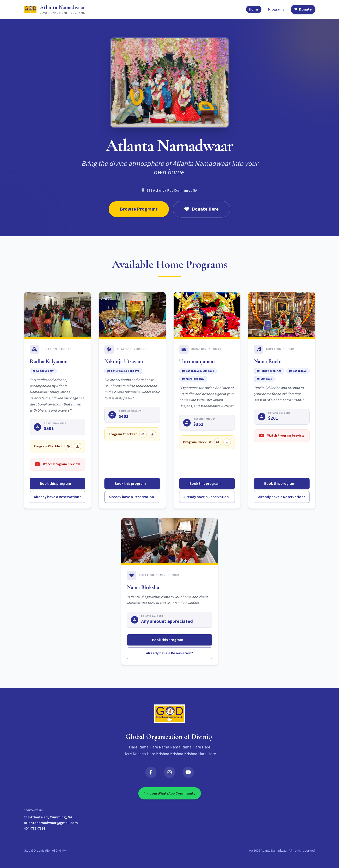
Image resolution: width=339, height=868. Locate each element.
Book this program (57, 484)
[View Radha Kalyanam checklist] (68, 446)
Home (254, 9)
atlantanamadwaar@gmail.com (51, 823)
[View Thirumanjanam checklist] (218, 442)
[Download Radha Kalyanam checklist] (78, 446)
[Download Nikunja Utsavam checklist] (152, 434)
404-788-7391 (35, 828)
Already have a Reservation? (57, 497)
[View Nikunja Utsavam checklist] (143, 434)
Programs (276, 9)
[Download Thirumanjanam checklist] (227, 442)
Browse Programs (139, 209)
